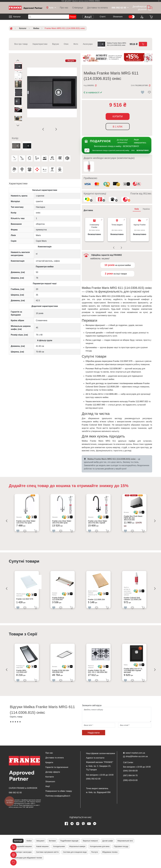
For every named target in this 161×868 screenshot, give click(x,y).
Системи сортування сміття (47, 856)
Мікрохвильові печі (125, 845)
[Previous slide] (44, 129)
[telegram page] (72, 828)
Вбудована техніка (110, 856)
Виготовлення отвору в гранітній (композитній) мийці (111, 150)
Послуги (95, 856)
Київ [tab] (137, 209)
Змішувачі (40, 845)
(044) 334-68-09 (130, 775)
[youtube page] (89, 828)
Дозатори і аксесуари (23, 856)
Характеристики (40, 44)
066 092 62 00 (15, 797)
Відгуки (56, 44)
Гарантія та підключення (57, 771)
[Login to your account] (142, 17)
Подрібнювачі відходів (69, 845)
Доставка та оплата (97, 8)
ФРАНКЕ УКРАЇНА (94, 1)
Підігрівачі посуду (121, 851)
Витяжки (52, 845)
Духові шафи (108, 845)
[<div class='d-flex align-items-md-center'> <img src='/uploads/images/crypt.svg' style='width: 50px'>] (31, 518)
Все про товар (21, 44)
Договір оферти (53, 776)
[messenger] (95, 828)
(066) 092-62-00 (93, 783)
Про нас (64, 8)
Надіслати (94, 737)
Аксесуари (88, 44)
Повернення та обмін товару (59, 795)
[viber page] (83, 828)
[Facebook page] (66, 828)
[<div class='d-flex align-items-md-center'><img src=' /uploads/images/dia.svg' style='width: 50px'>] (36, 518)
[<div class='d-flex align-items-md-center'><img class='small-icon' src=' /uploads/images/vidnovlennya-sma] (127, 184)
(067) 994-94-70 (130, 780)
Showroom (118, 17)
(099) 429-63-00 (130, 785)
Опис (66, 44)
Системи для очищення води (75, 856)
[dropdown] (51, 8)
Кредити (49, 767)
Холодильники (59, 851)
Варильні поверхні (90, 845)
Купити (118, 116)
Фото (76, 44)
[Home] (26, 8)
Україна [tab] (146, 209)
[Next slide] (56, 129)
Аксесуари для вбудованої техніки (28, 862)
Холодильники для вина (100, 851)
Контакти (50, 781)
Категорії (18, 845)
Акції (48, 791)
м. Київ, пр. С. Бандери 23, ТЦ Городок (98, 772)
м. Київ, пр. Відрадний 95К (98, 797)
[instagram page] (78, 828)
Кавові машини (42, 851)
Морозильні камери (77, 851)
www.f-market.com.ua (135, 757)
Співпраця (78, 8)
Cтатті (103, 17)
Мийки (29, 845)
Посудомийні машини (23, 851)
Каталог (17, 17)
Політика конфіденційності (58, 800)
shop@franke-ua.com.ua (137, 761)
